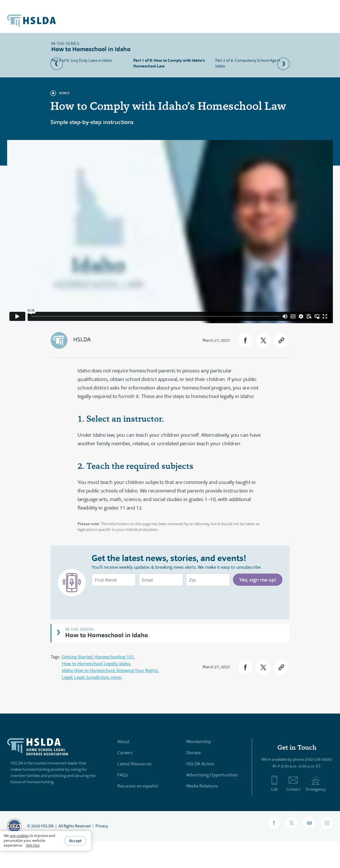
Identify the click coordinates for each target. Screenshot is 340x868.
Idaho (125, 664)
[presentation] (135, 601)
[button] (245, 340)
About (123, 742)
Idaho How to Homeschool (88, 670)
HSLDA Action (200, 764)
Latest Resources (134, 764)
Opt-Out (33, 845)
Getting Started (77, 657)
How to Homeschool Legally (90, 664)
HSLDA (82, 340)
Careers (125, 753)
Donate (193, 753)
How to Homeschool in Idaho (107, 635)
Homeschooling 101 (114, 657)
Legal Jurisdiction (91, 677)
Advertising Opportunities (212, 775)
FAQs (123, 775)
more (116, 677)
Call (274, 784)
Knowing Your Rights (137, 670)
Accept (75, 841)
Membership (199, 742)
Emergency (316, 784)
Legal (67, 677)
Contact (293, 784)
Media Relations (202, 786)
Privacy (102, 826)
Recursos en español (138, 786)
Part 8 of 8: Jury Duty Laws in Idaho (82, 60)
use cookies (19, 836)
